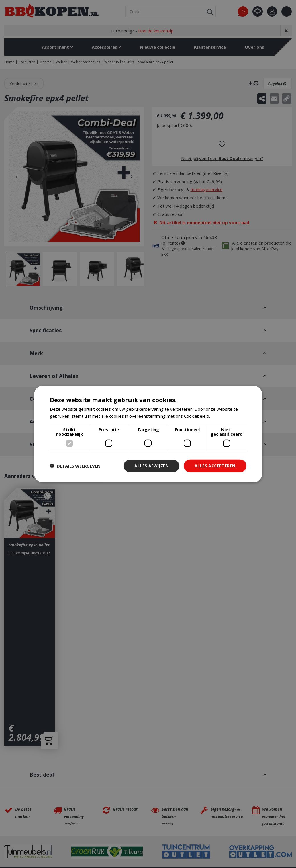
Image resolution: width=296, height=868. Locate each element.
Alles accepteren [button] (215, 466)
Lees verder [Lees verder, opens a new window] (223, 416)
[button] (75, 466)
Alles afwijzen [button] (152, 466)
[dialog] (148, 434)
